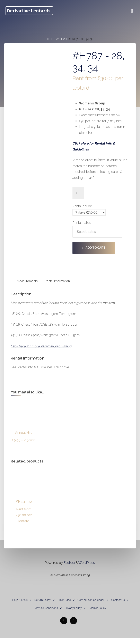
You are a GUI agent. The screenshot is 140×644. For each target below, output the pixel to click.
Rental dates (82, 225)
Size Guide (64, 607)
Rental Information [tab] (58, 284)
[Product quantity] (78, 195)
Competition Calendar (91, 607)
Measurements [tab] (28, 284)
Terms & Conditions (46, 614)
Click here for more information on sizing (41, 350)
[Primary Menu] (131, 11)
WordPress (87, 569)
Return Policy (43, 607)
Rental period (82, 209)
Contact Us (118, 607)
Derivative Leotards (30, 11)
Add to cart (95, 250)
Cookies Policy (97, 614)
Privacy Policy (73, 614)
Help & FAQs (20, 607)
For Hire (60, 39)
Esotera (69, 569)
